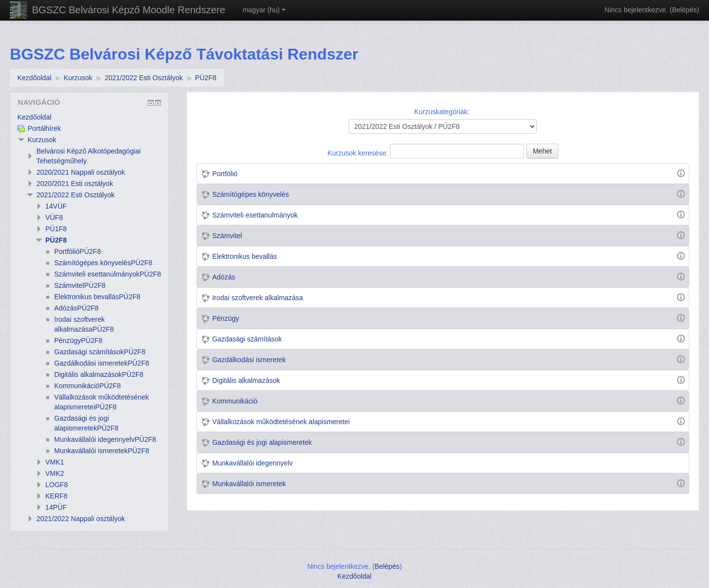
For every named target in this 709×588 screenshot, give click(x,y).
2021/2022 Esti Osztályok (76, 195)
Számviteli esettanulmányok (255, 215)
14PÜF (56, 507)
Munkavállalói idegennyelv (252, 463)
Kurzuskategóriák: (442, 112)
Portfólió (225, 174)
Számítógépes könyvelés (251, 194)
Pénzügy (226, 318)
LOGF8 (57, 485)
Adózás (224, 277)
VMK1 (55, 462)
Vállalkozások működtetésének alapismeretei (281, 422)
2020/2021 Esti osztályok (75, 184)
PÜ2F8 (56, 240)
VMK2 (55, 473)
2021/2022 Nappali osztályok (81, 519)
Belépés (685, 10)
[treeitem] (89, 117)
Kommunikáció (235, 401)
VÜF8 (54, 217)
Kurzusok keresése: (359, 153)
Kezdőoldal (34, 117)
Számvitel (227, 236)
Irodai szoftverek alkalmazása (258, 298)
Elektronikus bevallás (245, 256)
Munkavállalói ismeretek (249, 484)
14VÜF (56, 206)
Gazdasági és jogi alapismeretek (262, 442)
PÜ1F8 (56, 229)
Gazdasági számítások (247, 339)
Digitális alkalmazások (246, 380)
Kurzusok (42, 140)
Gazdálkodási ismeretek (249, 360)
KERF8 (56, 496)
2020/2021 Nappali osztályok (81, 172)
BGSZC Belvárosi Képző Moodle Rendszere (129, 10)
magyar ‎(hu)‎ (264, 10)
